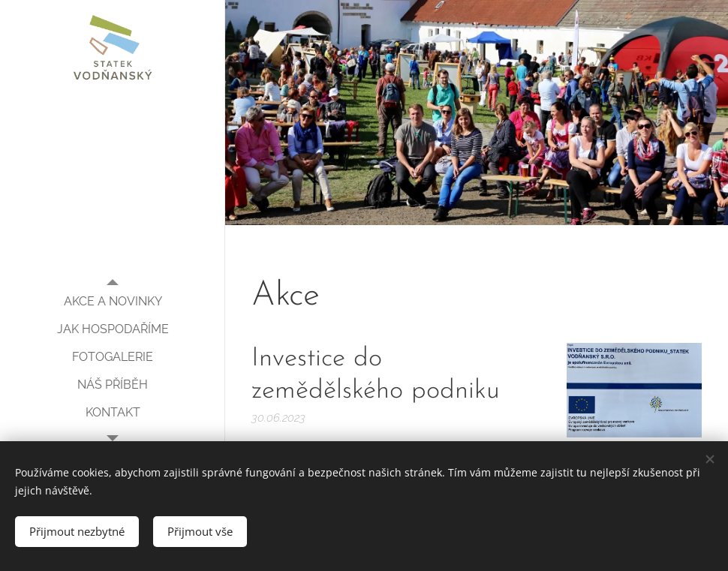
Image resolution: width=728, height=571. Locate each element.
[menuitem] (113, 301)
